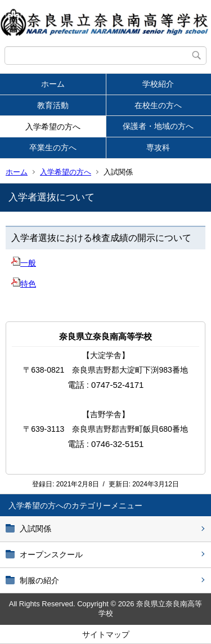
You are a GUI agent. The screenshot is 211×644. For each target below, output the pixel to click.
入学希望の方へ (53, 127)
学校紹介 (158, 84)
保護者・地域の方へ (158, 126)
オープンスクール (51, 554)
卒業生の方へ (53, 147)
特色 (24, 284)
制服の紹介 (39, 580)
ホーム (53, 84)
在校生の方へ (158, 105)
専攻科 (158, 147)
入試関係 (35, 529)
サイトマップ (106, 634)
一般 (24, 263)
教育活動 (53, 105)
